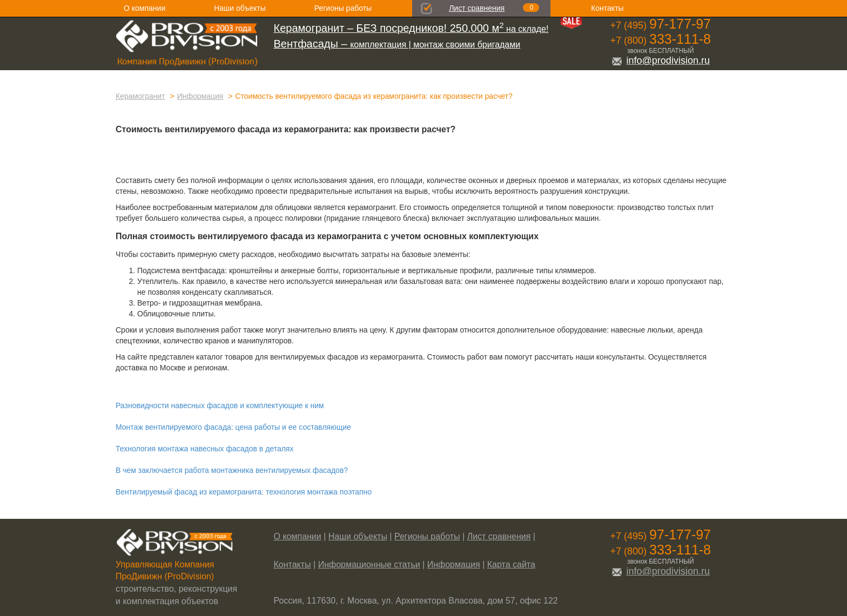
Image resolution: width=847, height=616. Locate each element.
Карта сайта (511, 564)
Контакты (607, 8)
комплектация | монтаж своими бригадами (397, 45)
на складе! (411, 29)
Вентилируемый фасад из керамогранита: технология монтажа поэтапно (244, 492)
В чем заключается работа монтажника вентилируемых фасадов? (232, 470)
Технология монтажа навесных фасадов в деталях (204, 449)
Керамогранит (140, 96)
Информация (200, 96)
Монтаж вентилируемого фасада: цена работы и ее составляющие (233, 427)
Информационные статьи (369, 564)
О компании (144, 8)
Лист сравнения (477, 8)
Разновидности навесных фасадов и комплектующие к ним (220, 405)
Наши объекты (240, 8)
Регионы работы (343, 8)
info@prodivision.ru (661, 60)
